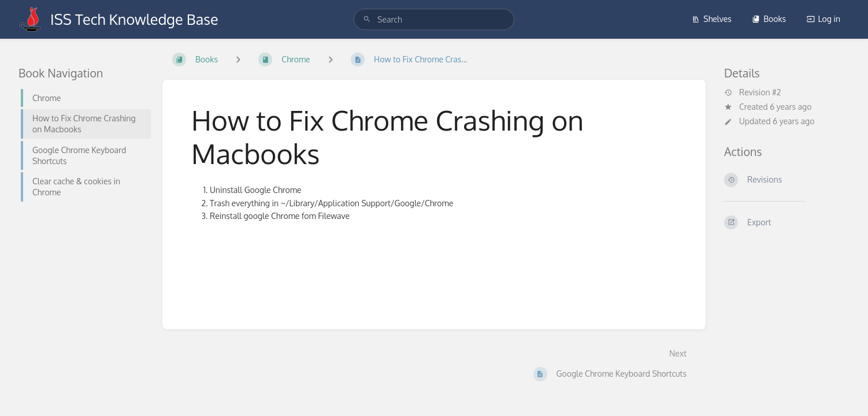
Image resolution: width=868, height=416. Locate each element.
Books (769, 19)
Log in (824, 19)
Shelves (712, 19)
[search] (434, 19)
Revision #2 (752, 92)
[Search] (367, 19)
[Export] (787, 222)
